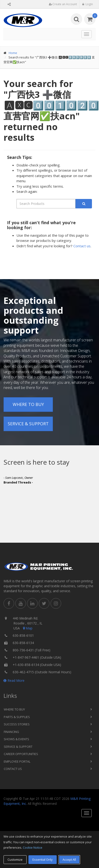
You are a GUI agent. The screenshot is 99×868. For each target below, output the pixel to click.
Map (27, 628)
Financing (11, 732)
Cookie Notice (33, 847)
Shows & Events (16, 739)
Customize (15, 860)
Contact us (82, 246)
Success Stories (17, 724)
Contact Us (13, 769)
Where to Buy (28, 404)
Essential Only (43, 860)
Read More (14, 680)
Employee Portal (17, 761)
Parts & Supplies (17, 717)
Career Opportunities (21, 754)
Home (13, 53)
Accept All (69, 860)
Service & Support (28, 424)
